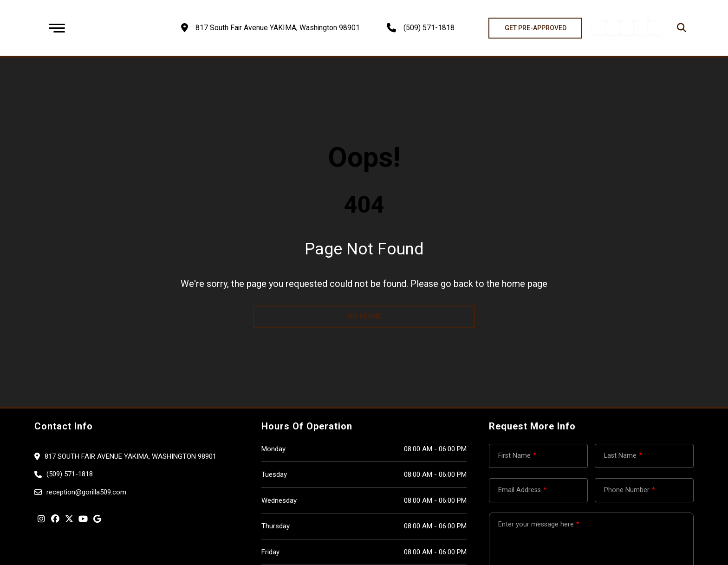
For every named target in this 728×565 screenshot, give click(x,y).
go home (364, 316)
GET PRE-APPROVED (536, 28)
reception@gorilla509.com (86, 492)
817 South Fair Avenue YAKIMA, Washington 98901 (130, 456)
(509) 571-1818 (429, 28)
